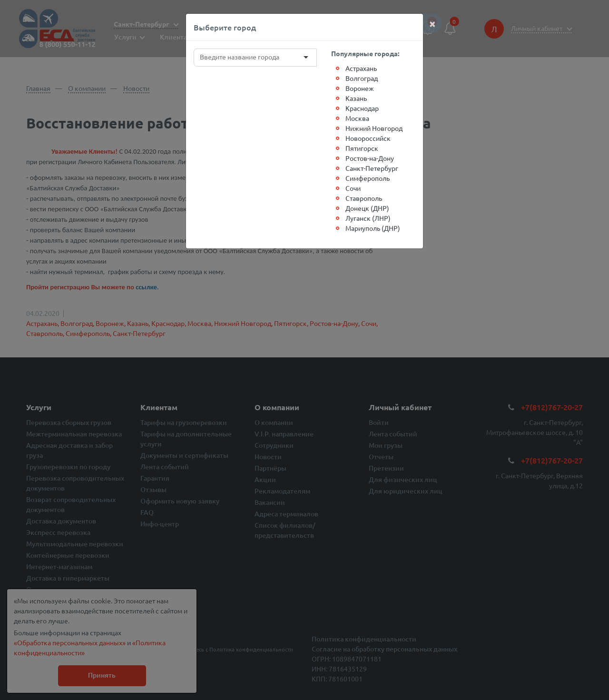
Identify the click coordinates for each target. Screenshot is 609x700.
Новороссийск (368, 138)
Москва (357, 118)
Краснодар (362, 108)
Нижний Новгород (374, 128)
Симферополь (368, 178)
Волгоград (362, 78)
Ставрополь (364, 198)
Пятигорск (362, 148)
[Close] (432, 23)
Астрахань (361, 68)
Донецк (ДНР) (367, 208)
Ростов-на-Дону (370, 158)
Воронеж (360, 88)
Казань (356, 98)
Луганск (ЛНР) (368, 218)
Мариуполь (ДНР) (373, 228)
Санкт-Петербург (372, 168)
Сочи (353, 188)
